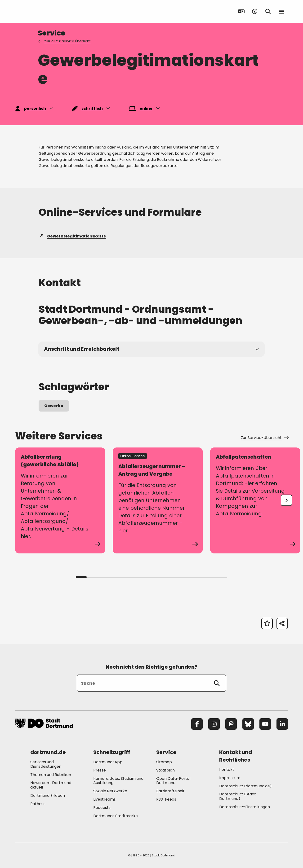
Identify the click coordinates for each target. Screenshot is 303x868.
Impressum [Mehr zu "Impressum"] (230, 778)
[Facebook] (197, 724)
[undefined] (286, 500)
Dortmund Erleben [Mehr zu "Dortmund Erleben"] (48, 796)
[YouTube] (265, 724)
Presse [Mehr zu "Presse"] (100, 770)
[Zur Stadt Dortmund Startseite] (45, 11)
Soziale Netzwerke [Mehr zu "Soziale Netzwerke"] (110, 791)
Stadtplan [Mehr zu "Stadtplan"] (165, 770)
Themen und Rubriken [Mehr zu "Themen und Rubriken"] (51, 775)
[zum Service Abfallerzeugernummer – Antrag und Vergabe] (158, 500)
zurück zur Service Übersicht (65, 41)
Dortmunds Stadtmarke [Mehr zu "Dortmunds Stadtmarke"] (116, 816)
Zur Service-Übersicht (264, 438)
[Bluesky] (248, 724)
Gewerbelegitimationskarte (72, 236)
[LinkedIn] (282, 724)
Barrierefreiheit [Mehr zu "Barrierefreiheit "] (170, 791)
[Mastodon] (231, 724)
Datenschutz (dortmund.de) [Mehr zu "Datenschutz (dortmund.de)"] (245, 786)
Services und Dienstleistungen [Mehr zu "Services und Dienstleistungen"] (46, 764)
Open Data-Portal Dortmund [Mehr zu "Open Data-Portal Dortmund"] (173, 781)
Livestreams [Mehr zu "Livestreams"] (105, 799)
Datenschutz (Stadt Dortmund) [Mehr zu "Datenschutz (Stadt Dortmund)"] (238, 796)
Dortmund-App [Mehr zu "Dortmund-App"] (108, 762)
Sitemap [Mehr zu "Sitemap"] (164, 762)
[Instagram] (214, 724)
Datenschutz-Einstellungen (245, 807)
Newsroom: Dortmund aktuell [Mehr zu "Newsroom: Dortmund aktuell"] (51, 785)
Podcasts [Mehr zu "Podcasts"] (102, 808)
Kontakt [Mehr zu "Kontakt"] (227, 769)
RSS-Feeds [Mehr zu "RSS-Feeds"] (166, 799)
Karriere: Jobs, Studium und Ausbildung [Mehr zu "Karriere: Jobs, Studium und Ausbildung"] (118, 781)
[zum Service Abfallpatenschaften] (255, 500)
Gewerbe (54, 406)
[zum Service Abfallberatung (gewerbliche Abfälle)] (60, 500)
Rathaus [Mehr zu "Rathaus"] (38, 804)
